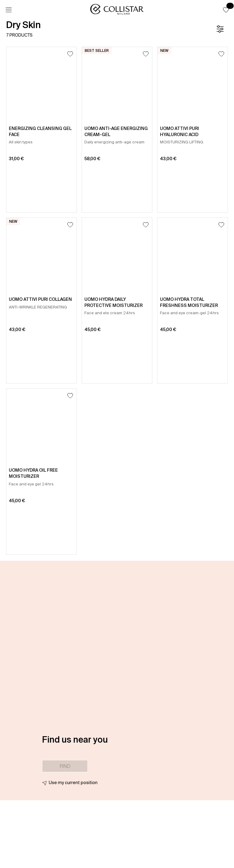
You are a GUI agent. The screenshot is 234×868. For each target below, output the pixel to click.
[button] (226, 10)
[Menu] (9, 10)
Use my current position (73, 783)
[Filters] (220, 29)
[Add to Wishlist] (70, 54)
